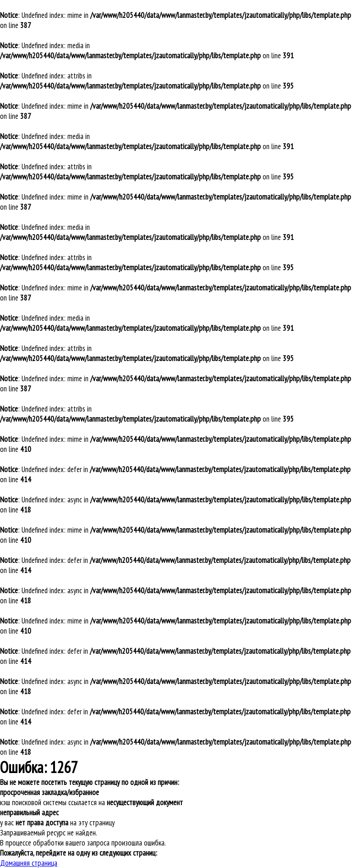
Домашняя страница (29, 863)
